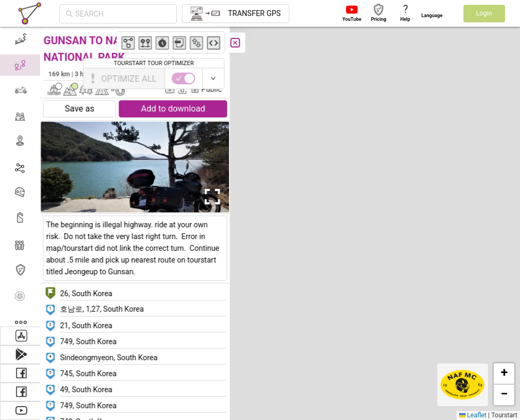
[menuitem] (21, 39)
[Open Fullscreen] (212, 197)
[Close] (238, 43)
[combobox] (123, 14)
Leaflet (473, 415)
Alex (216, 74)
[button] (256, 106)
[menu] (21, 177)
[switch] (474, 78)
